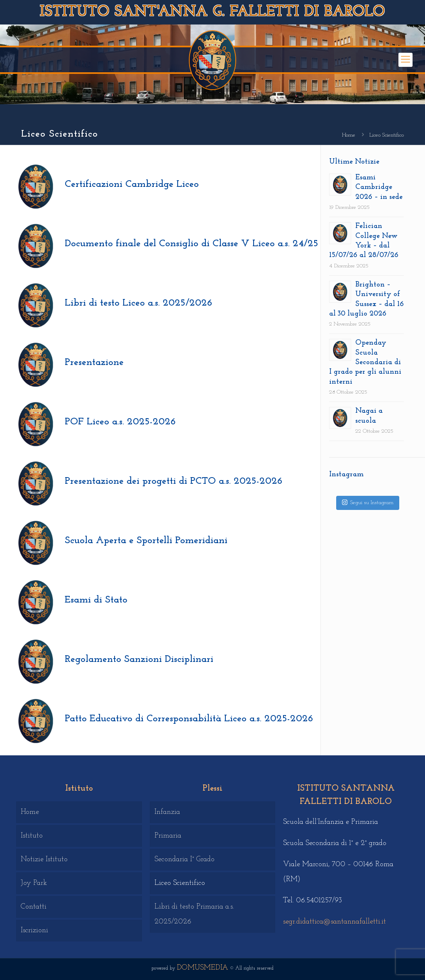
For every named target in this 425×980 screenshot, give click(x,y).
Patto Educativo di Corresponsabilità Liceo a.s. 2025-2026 (189, 719)
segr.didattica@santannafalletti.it (335, 922)
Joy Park (34, 883)
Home (349, 135)
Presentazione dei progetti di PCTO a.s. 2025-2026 (174, 481)
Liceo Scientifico (180, 883)
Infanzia (167, 812)
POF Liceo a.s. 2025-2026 (120, 422)
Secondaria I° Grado (184, 859)
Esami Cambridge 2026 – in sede (379, 187)
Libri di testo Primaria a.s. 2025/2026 (194, 914)
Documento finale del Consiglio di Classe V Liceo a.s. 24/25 (192, 244)
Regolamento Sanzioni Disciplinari (139, 659)
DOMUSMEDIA (203, 968)
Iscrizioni (34, 930)
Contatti (34, 907)
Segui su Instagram (368, 502)
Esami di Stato (96, 600)
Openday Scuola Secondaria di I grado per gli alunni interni (365, 362)
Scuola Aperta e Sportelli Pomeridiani (146, 541)
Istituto (32, 836)
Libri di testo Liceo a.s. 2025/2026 (139, 303)
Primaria (168, 836)
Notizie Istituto (44, 859)
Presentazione (94, 363)
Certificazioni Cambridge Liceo (132, 184)
